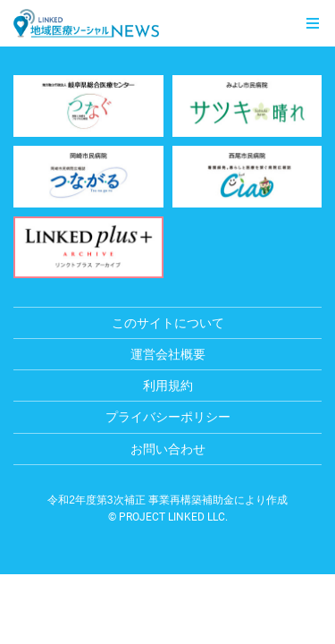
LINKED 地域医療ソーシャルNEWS (86, 23)
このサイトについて (168, 323)
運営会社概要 (168, 354)
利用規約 (168, 386)
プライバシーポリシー (168, 417)
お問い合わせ (168, 449)
